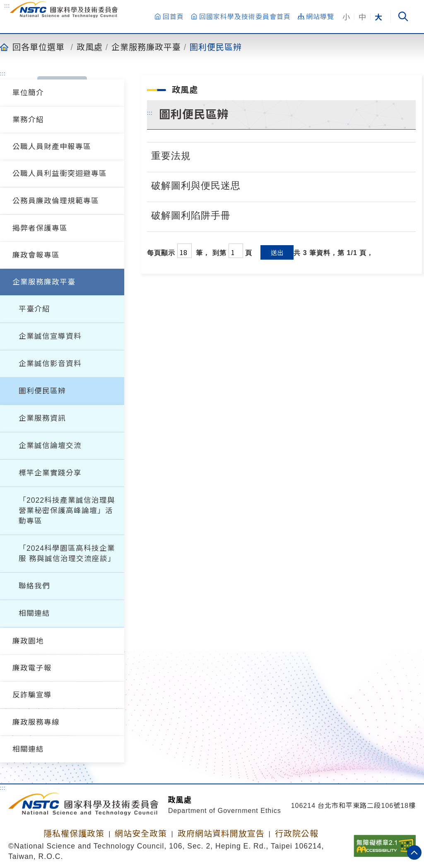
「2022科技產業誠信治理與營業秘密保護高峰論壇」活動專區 (67, 511)
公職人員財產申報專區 (52, 147)
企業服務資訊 (42, 418)
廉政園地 (28, 641)
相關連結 (34, 613)
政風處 (90, 47)
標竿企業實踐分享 (50, 473)
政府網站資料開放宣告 (221, 834)
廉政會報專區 (36, 255)
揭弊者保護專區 (40, 228)
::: (7, 5)
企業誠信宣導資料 (50, 336)
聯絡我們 (34, 586)
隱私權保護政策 (74, 834)
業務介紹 (28, 120)
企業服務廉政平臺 (146, 47)
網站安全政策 (141, 834)
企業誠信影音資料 (50, 364)
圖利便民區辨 (216, 47)
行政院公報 (297, 834)
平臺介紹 (34, 309)
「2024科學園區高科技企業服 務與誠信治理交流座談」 (67, 553)
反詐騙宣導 (32, 695)
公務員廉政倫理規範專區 (56, 201)
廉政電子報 (32, 668)
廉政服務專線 (36, 722)
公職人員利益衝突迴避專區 (60, 174)
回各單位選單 (39, 47)
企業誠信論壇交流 (50, 446)
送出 (277, 252)
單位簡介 (28, 93)
